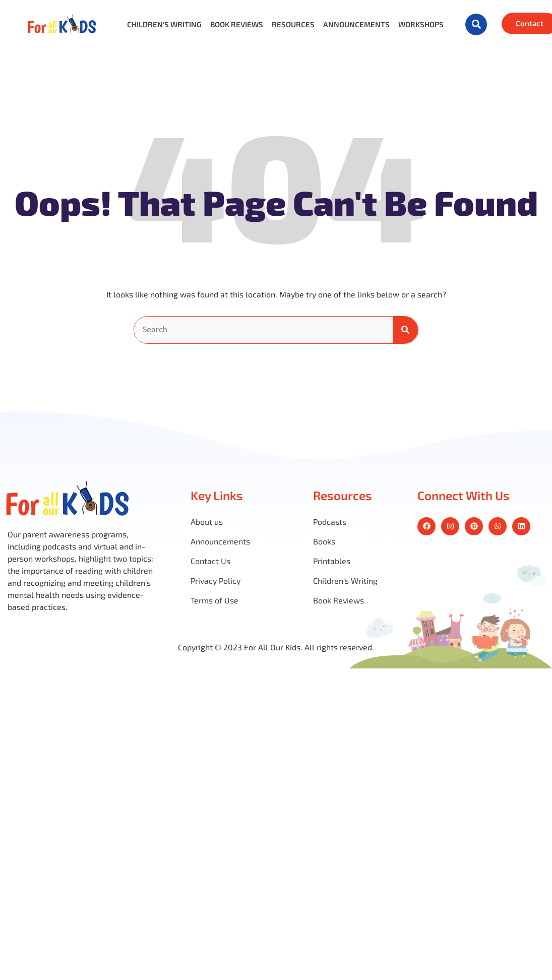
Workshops (421, 24)
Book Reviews (237, 24)
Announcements (356, 24)
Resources (293, 24)
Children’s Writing (164, 24)
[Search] (405, 330)
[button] (476, 24)
